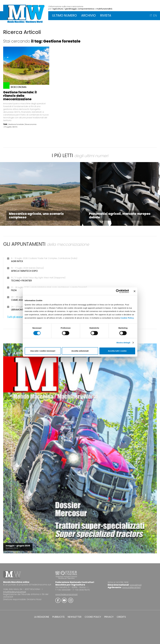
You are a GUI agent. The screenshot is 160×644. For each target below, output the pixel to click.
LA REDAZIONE (42, 617)
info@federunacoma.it (15, 592)
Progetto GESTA (11, 127)
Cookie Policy (127, 318)
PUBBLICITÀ (58, 617)
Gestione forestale (16, 124)
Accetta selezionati (80, 351)
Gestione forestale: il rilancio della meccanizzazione (20, 96)
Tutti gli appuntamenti (20, 317)
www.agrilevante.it (131, 587)
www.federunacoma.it (66, 594)
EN (155, 15)
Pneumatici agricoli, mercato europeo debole (120, 215)
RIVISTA (106, 15)
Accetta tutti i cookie (117, 351)
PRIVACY (109, 617)
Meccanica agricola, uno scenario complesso (36, 215)
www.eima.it (136, 585)
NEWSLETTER (75, 617)
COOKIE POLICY (93, 617)
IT (151, 15)
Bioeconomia (31, 124)
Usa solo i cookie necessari (43, 351)
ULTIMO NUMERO (64, 15)
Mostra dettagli (123, 343)
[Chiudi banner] (135, 291)
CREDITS (121, 617)
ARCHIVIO (88, 15)
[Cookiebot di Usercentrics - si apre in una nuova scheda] (118, 291)
